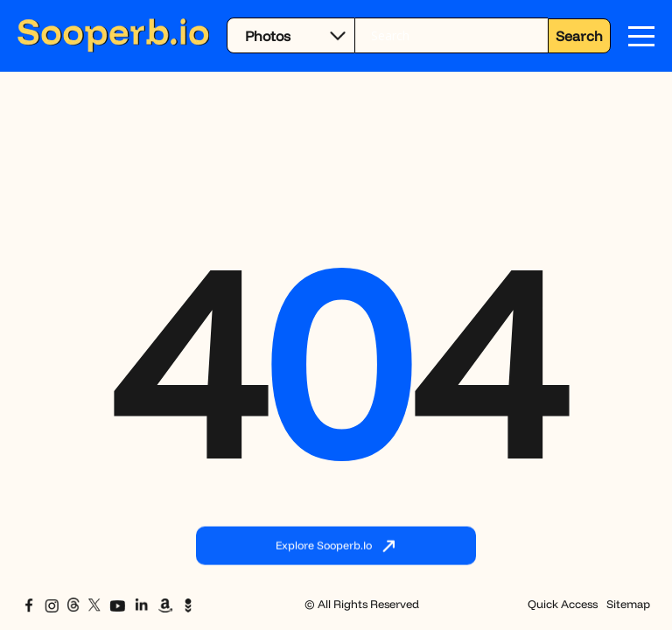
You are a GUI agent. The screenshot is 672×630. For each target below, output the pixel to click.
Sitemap (628, 604)
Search (579, 36)
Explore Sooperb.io (336, 547)
